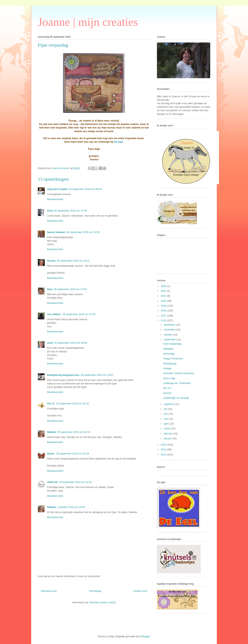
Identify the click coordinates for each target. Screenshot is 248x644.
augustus (169, 404)
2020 (164, 301)
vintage (167, 368)
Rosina (51, 261)
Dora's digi (169, 378)
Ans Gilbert (54, 314)
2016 (164, 320)
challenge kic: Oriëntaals (177, 383)
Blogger (146, 636)
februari (169, 434)
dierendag (169, 354)
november (170, 330)
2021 (164, 296)
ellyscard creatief (57, 189)
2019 (164, 306)
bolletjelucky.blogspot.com (63, 375)
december (170, 325)
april (167, 424)
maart (167, 429)
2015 (164, 445)
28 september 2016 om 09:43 (85, 189)
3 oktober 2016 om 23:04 (71, 507)
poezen (167, 393)
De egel (118, 142)
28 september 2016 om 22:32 (72, 403)
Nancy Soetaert (56, 232)
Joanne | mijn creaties (88, 22)
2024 (164, 286)
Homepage (95, 591)
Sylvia (51, 454)
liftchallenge (170, 364)
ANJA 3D (52, 482)
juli (166, 409)
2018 (164, 311)
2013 (164, 455)
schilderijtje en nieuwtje (176, 398)
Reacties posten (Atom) (103, 602)
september (170, 339)
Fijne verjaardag (172, 344)
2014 (164, 449)
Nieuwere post (49, 591)
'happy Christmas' (173, 358)
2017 (164, 316)
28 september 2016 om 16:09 (71, 343)
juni (166, 414)
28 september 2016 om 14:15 (73, 261)
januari (168, 438)
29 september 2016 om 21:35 (75, 482)
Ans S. (51, 403)
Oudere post (140, 591)
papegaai (168, 349)
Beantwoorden (55, 199)
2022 (164, 291)
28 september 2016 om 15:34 (79, 314)
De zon (167, 388)
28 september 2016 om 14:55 (70, 289)
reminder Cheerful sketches (179, 373)
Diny (50, 289)
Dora (50, 211)
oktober (168, 335)
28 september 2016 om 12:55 (83, 232)
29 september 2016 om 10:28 (73, 454)
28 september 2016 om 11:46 (71, 211)
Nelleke (52, 432)
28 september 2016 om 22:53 (74, 432)
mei (166, 419)
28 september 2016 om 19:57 (97, 375)
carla (50, 343)
